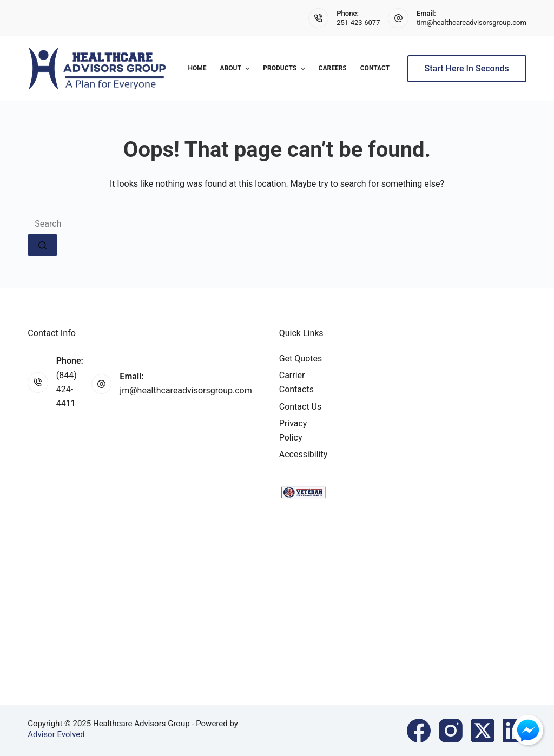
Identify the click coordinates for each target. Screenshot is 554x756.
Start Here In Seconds (467, 68)
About (236, 69)
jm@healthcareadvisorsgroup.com (186, 390)
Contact (375, 68)
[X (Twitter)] (483, 731)
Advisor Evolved (56, 734)
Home (197, 68)
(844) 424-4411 (67, 390)
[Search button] (42, 245)
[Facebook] (419, 731)
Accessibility (304, 454)
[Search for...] (277, 223)
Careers (333, 68)
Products (285, 69)
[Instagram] (451, 731)
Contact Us (301, 407)
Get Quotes (301, 359)
